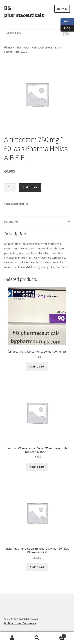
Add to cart (30, 187)
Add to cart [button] (37, 366)
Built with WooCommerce (20, 623)
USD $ (65, 21)
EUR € (65, 28)
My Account (12, 638)
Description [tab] (11, 222)
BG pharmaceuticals (24, 12)
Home (11, 48)
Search (37, 638)
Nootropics (23, 48)
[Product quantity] (10, 187)
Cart (58, 635)
